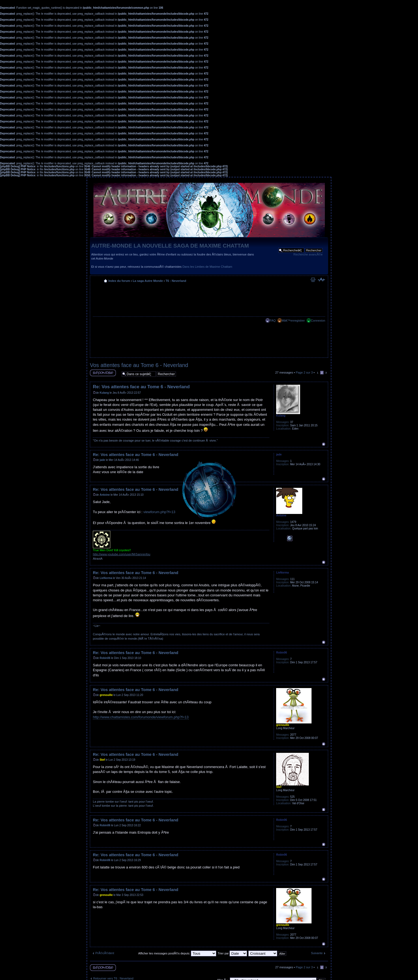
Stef (102, 760)
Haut (324, 444)
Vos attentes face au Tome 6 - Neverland (139, 365)
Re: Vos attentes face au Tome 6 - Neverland (141, 387)
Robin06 (105, 658)
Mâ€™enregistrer (293, 320)
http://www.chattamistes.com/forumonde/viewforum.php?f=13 (141, 717)
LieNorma (106, 578)
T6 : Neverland (176, 281)
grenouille (106, 695)
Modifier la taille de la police (321, 280)
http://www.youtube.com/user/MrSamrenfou (122, 554)
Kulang (104, 393)
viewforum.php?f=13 (159, 512)
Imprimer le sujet (313, 280)
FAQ (273, 320)
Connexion (318, 320)
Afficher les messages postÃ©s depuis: (177, 953)
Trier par (232, 953)
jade (102, 460)
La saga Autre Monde (148, 281)
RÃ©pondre (103, 373)
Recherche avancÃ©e (308, 254)
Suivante (317, 953)
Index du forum (119, 281)
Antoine (105, 495)
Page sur (304, 372)
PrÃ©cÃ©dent (105, 953)
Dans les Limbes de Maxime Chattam (207, 267)
